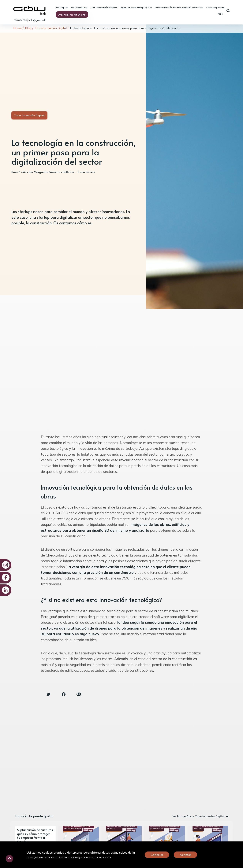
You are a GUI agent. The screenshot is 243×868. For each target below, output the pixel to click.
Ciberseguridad (215, 7)
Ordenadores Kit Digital (72, 15)
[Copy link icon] (79, 694)
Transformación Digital (104, 7)
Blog (28, 28)
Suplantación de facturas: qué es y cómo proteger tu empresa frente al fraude (35, 836)
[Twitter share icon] (48, 694)
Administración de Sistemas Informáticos (179, 7)
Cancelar (157, 855)
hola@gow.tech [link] (37, 20)
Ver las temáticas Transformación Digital (200, 816)
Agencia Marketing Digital (136, 7)
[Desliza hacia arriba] (9, 859)
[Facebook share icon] (64, 694)
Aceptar (185, 855)
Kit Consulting (79, 7)
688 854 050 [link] (21, 20)
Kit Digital (62, 7)
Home (17, 28)
